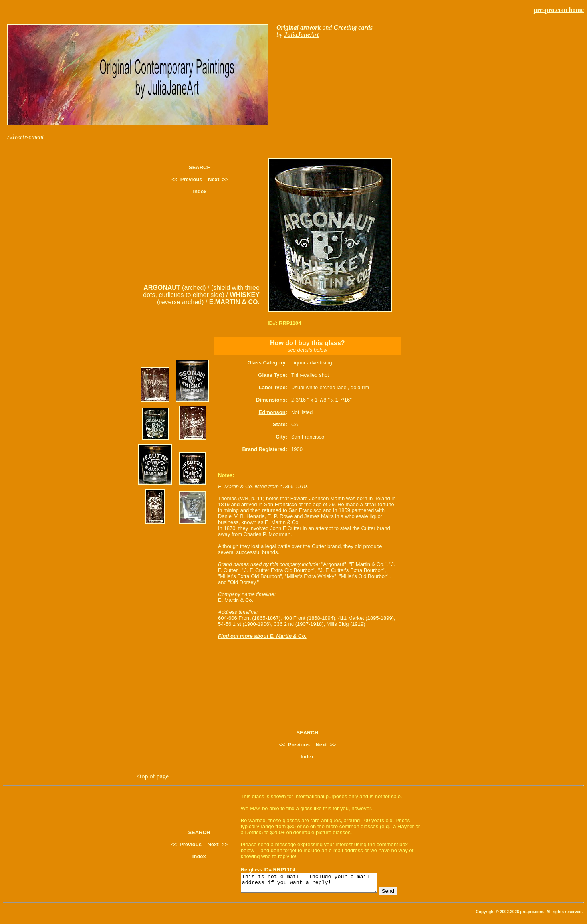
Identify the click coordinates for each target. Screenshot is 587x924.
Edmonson (272, 412)
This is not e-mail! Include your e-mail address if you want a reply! (317, 884)
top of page (154, 776)
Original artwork (299, 27)
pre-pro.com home (559, 10)
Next (214, 179)
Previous (191, 179)
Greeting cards (353, 27)
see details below (307, 350)
